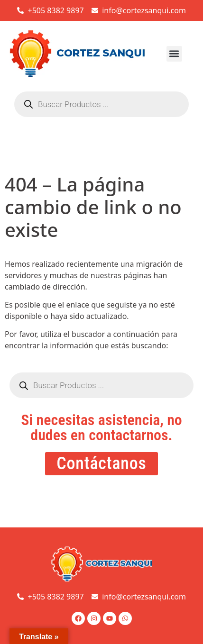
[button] (174, 54)
